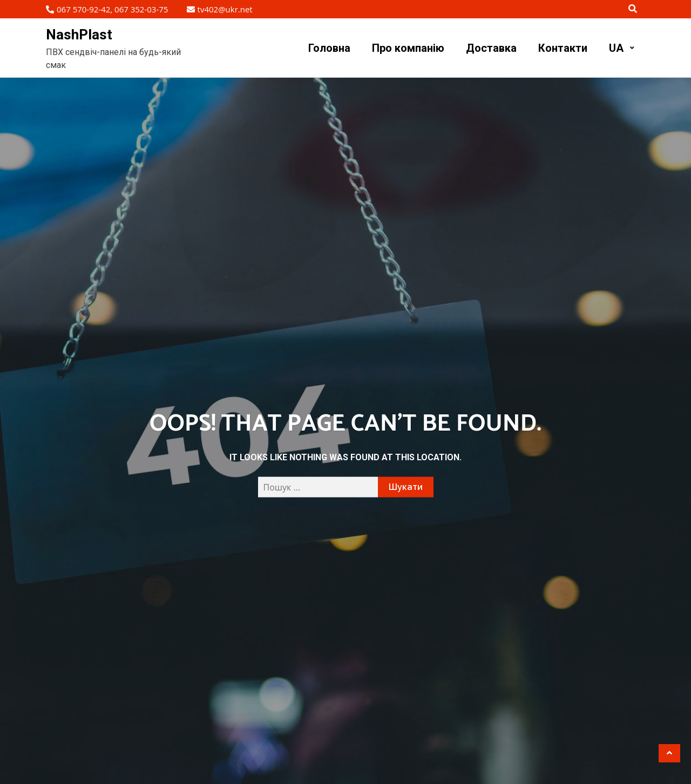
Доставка (491, 48)
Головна (329, 48)
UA (616, 48)
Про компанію (408, 48)
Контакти (563, 48)
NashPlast (79, 35)
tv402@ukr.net (220, 9)
